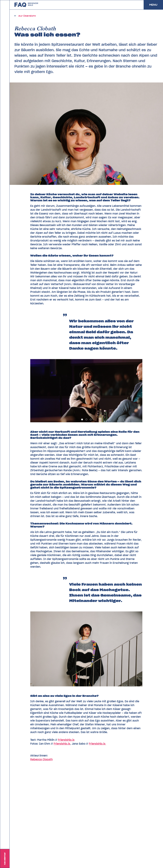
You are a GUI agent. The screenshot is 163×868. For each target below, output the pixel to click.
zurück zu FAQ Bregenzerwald (26, 5)
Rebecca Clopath (41, 759)
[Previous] (58, 391)
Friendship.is (66, 740)
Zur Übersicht (27, 16)
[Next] (114, 391)
